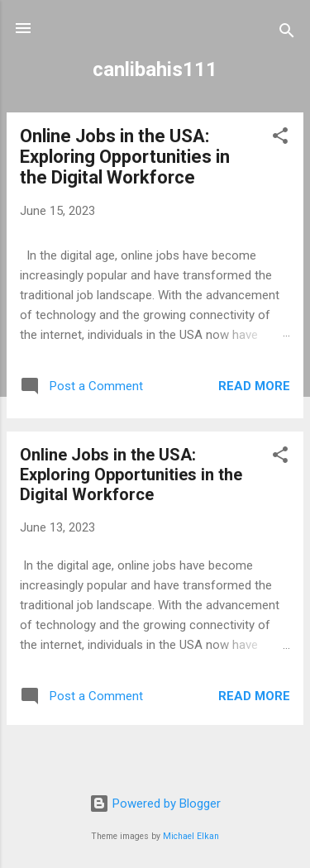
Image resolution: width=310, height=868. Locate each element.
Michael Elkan (191, 836)
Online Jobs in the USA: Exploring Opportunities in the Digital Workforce (125, 157)
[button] (280, 138)
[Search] (287, 33)
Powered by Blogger (155, 804)
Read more (254, 386)
